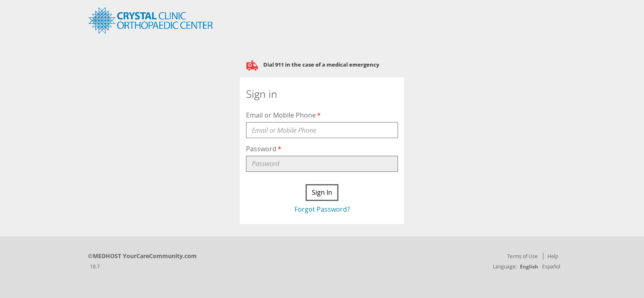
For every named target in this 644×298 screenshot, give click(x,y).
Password (261, 149)
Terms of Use (522, 256)
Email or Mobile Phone (281, 115)
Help (553, 256)
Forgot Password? (322, 209)
